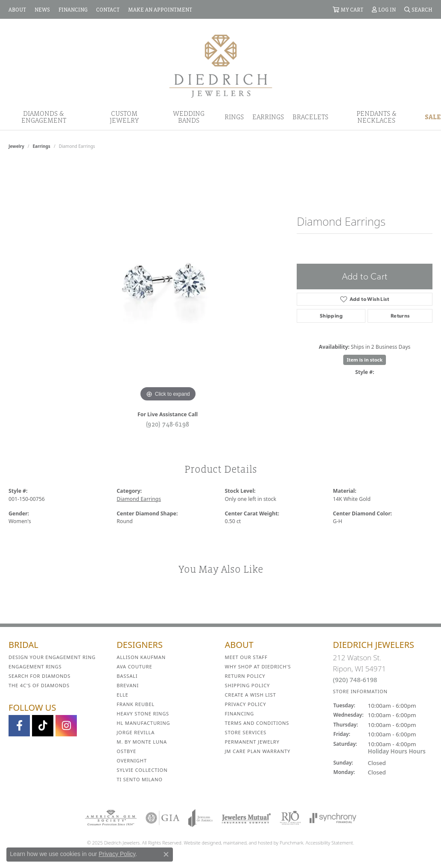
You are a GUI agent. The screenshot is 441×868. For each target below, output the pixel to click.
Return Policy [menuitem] (245, 676)
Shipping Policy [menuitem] (248, 685)
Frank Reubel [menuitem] (136, 704)
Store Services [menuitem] (246, 732)
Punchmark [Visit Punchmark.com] (291, 843)
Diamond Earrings (139, 499)
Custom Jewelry (124, 117)
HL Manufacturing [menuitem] (143, 723)
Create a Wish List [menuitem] (251, 695)
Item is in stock (365, 360)
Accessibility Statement (329, 843)
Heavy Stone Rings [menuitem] (143, 714)
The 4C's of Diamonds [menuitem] (39, 685)
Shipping (331, 316)
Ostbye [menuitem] (126, 751)
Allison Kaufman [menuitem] (141, 657)
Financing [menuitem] (239, 714)
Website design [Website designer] (200, 843)
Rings (234, 117)
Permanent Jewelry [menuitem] (252, 742)
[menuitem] (111, 818)
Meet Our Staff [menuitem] (246, 657)
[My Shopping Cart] (348, 9)
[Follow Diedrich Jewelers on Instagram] (66, 726)
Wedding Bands (189, 117)
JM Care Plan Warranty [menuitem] (258, 751)
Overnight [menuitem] (132, 761)
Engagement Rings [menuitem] (35, 666)
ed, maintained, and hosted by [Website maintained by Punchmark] (248, 843)
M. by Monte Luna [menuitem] (142, 742)
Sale (433, 117)
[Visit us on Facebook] (19, 726)
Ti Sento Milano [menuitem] (140, 779)
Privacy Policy (117, 854)
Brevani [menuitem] (128, 685)
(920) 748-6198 (168, 424)
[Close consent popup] (166, 854)
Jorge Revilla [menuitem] (136, 732)
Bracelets (310, 117)
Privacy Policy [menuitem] (246, 704)
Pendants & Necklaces (377, 117)
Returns (400, 316)
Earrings (268, 117)
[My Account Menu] (384, 9)
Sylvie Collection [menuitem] (142, 770)
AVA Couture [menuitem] (134, 666)
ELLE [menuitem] (122, 695)
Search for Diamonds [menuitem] (39, 676)
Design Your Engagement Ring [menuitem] (52, 657)
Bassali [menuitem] (127, 676)
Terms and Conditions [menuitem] (257, 723)
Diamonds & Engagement (44, 117)
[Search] (418, 9)
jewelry (16, 146)
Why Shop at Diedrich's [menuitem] (258, 666)
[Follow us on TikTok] (43, 726)
